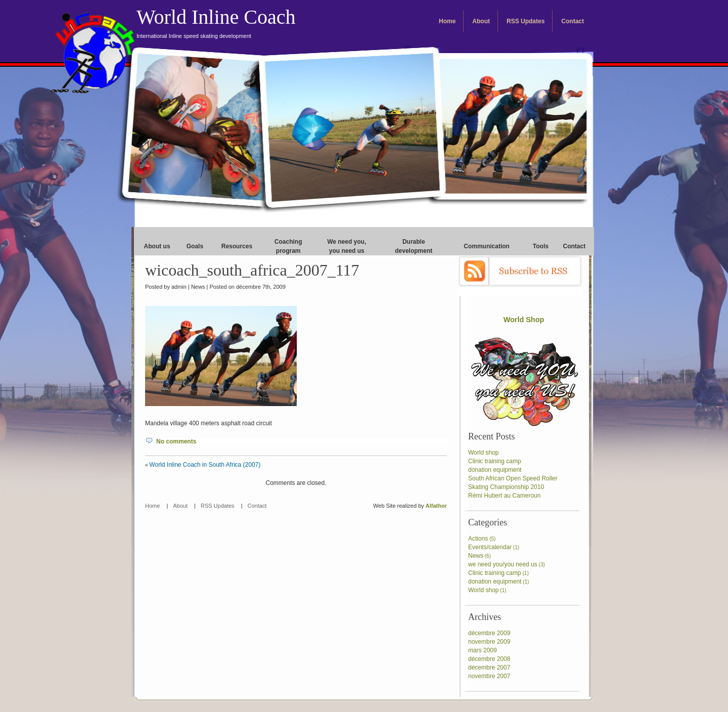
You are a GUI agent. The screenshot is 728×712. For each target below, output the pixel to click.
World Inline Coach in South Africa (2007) (205, 465)
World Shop (524, 320)
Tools (541, 246)
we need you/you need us (503, 564)
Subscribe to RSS (520, 271)
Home (447, 21)
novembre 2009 (489, 642)
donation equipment (495, 470)
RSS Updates (526, 21)
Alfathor (436, 506)
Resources (237, 246)
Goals (195, 246)
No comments (176, 441)
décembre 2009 (489, 633)
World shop (483, 453)
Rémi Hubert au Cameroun (504, 496)
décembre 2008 (489, 659)
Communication (487, 246)
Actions (478, 539)
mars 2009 (483, 650)
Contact (573, 21)
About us (157, 246)
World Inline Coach (216, 22)
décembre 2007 (489, 668)
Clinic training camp (495, 461)
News (198, 287)
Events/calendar (490, 547)
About (481, 21)
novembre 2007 (489, 676)
